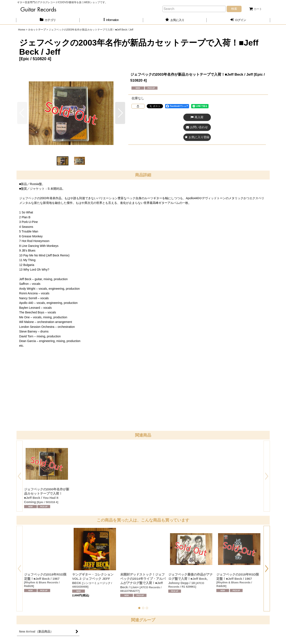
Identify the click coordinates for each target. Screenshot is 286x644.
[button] (111, 20)
